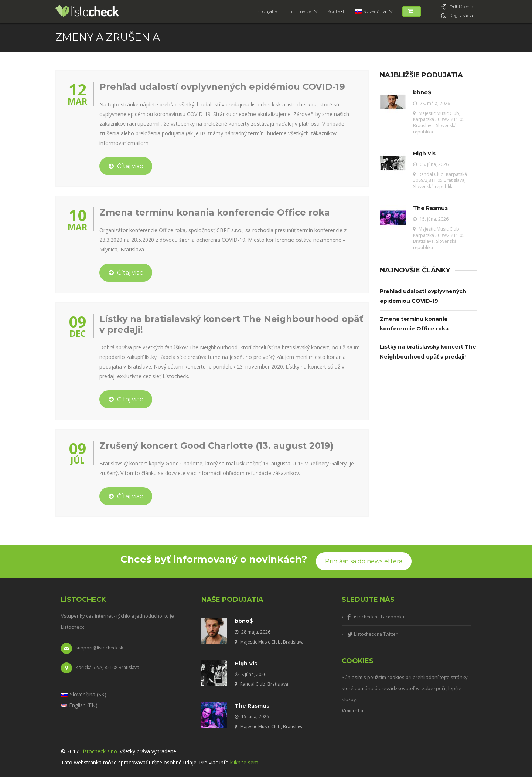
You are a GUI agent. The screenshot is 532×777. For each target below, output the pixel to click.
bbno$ (422, 92)
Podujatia (267, 11)
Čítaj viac (126, 166)
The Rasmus (430, 208)
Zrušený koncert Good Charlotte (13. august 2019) (216, 446)
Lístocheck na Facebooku (376, 617)
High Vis (424, 153)
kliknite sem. (245, 762)
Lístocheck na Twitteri (373, 634)
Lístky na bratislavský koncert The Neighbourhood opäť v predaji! (231, 324)
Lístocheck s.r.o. (99, 751)
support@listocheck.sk (92, 648)
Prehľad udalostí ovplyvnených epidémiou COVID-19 (222, 87)
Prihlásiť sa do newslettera (364, 561)
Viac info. (353, 710)
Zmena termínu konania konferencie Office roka (215, 213)
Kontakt (336, 11)
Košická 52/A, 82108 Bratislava (100, 668)
